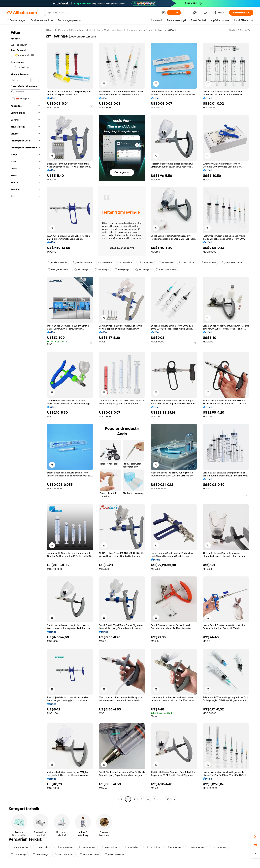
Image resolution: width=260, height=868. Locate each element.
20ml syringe (41, 855)
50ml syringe (43, 847)
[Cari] (174, 13)
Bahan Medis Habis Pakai (110, 30)
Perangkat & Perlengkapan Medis (75, 30)
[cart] (206, 13)
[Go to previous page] (121, 799)
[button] (164, 13)
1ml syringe (105, 262)
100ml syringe (65, 847)
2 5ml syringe (219, 847)
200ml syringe (196, 847)
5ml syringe (122, 270)
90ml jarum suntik (232, 262)
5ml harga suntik (114, 855)
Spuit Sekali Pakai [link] (167, 30)
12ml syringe (153, 847)
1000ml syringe (20, 847)
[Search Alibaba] (103, 13)
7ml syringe (81, 270)
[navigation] (25, 415)
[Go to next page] (174, 799)
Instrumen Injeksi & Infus (140, 30)
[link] (256, 836)
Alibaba (49, 30)
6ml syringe (146, 262)
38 (168, 799)
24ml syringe (187, 262)
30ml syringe (110, 847)
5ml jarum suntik (64, 855)
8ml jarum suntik (57, 262)
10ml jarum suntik (166, 270)
